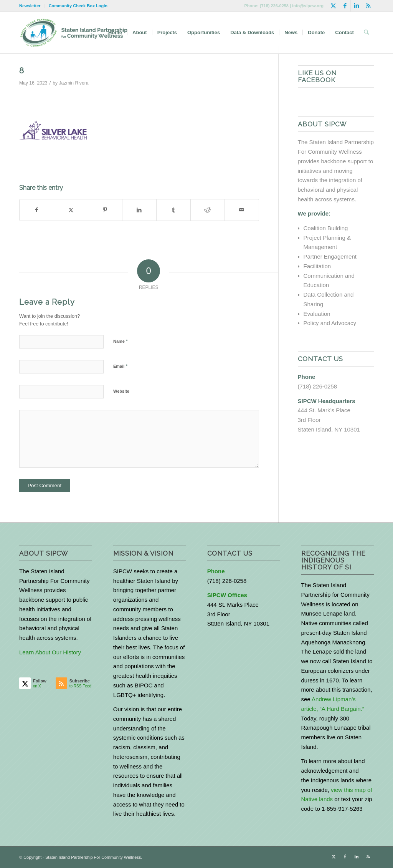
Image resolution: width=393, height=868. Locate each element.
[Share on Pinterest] (105, 210)
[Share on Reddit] (208, 210)
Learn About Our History (50, 652)
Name (121, 341)
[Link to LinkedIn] (356, 6)
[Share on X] (71, 210)
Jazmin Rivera (74, 83)
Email (120, 366)
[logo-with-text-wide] (74, 33)
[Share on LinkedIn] (139, 210)
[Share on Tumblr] (173, 210)
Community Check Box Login (78, 6)
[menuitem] (32, 6)
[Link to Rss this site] (368, 6)
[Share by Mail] (242, 210)
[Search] (366, 33)
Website (121, 391)
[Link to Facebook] (345, 6)
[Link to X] (333, 6)
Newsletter (30, 6)
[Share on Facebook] (37, 210)
